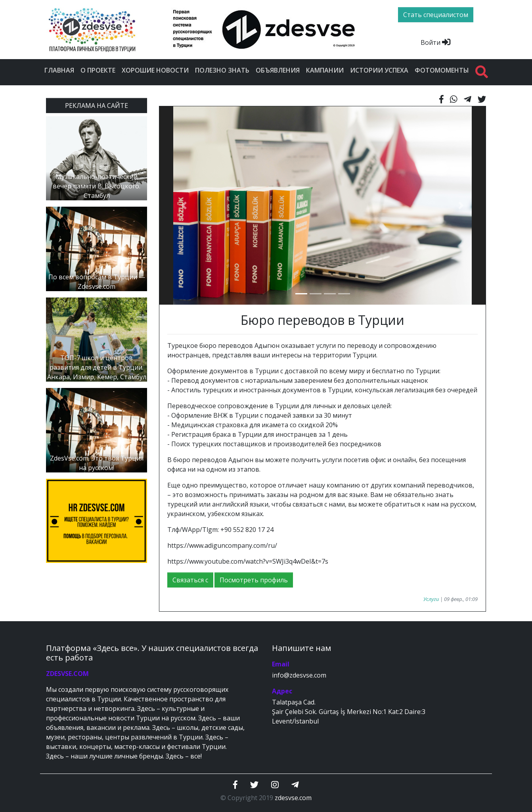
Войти (435, 42)
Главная (59, 70)
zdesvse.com (293, 798)
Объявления (278, 70)
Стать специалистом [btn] (436, 15)
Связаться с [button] (190, 580)
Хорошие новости (155, 70)
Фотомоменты (442, 70)
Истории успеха (379, 70)
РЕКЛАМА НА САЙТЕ (97, 106)
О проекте (98, 70)
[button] (184, 205)
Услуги (431, 599)
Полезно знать (222, 70)
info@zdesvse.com (299, 675)
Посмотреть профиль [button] (254, 580)
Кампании (325, 70)
